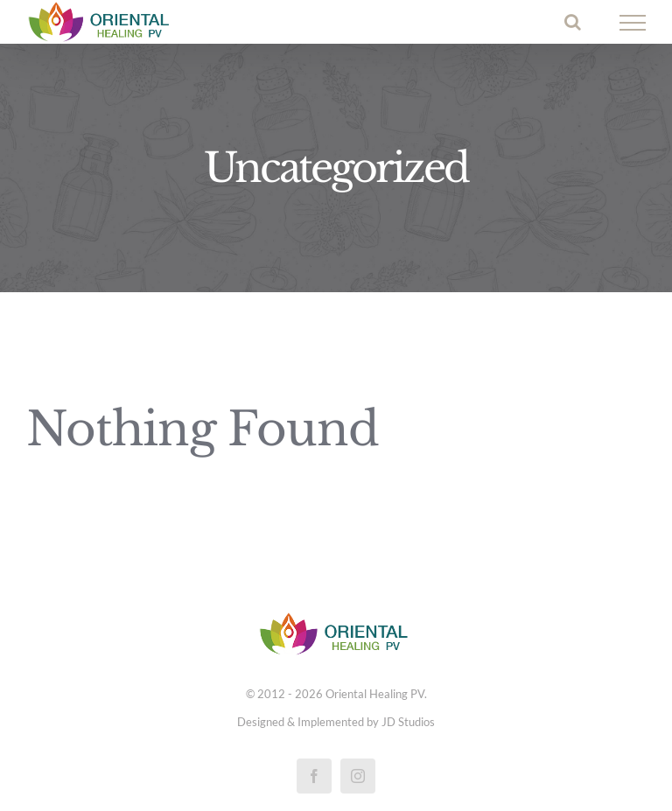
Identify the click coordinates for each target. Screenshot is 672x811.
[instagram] (358, 776)
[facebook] (314, 776)
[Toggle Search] (573, 22)
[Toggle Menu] (633, 23)
